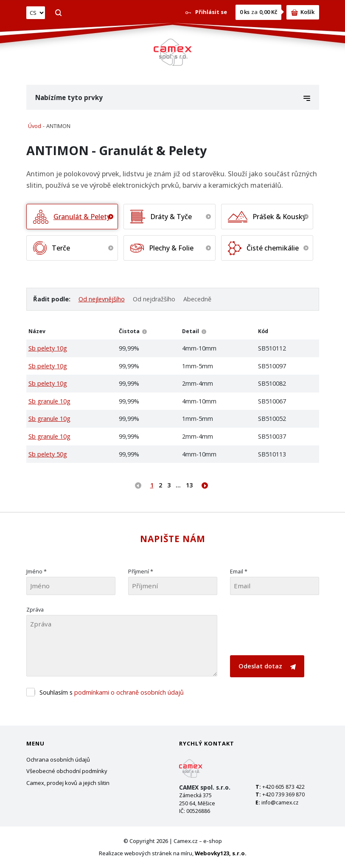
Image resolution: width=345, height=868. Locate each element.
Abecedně (197, 299)
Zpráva (35, 609)
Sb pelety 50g (48, 454)
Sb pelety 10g (48, 348)
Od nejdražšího (154, 299)
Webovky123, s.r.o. (221, 853)
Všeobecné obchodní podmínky (67, 771)
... (178, 485)
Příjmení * (141, 571)
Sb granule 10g (49, 401)
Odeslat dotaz (267, 666)
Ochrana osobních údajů (58, 759)
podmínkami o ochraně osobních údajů (129, 692)
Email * (239, 571)
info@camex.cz (280, 803)
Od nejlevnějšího (102, 299)
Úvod (35, 126)
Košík (303, 12)
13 (189, 485)
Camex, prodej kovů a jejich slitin (68, 783)
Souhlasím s (112, 692)
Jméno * (36, 571)
